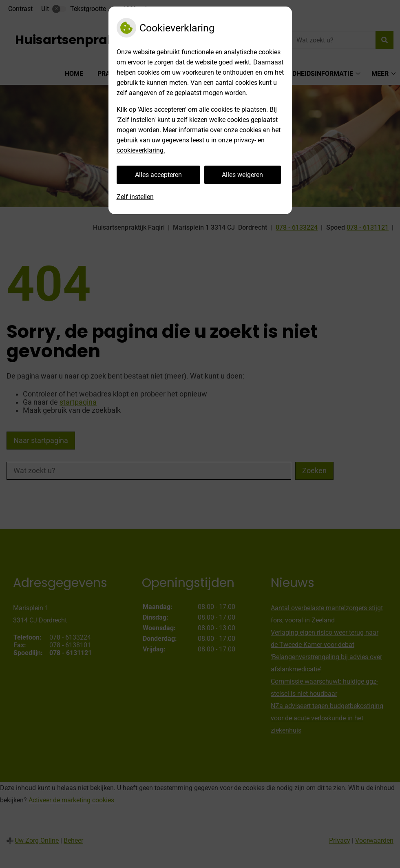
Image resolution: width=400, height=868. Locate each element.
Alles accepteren (158, 175)
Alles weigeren (242, 175)
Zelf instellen (135, 197)
